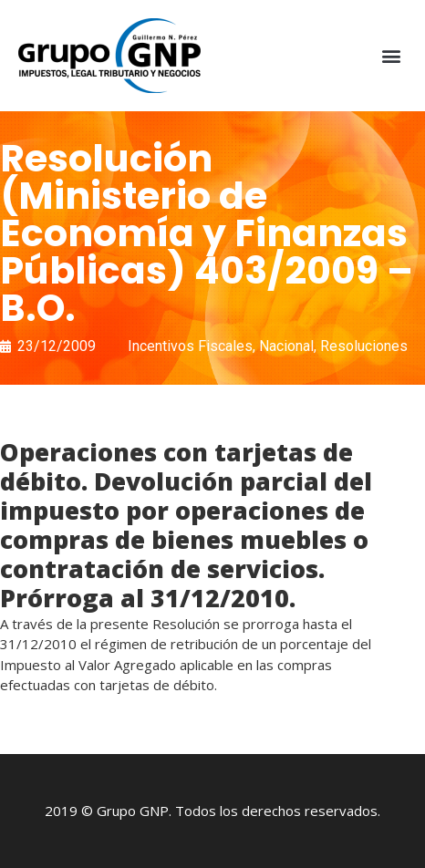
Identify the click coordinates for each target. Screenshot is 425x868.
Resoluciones (364, 346)
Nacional (286, 346)
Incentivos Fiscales (190, 346)
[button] (392, 56)
